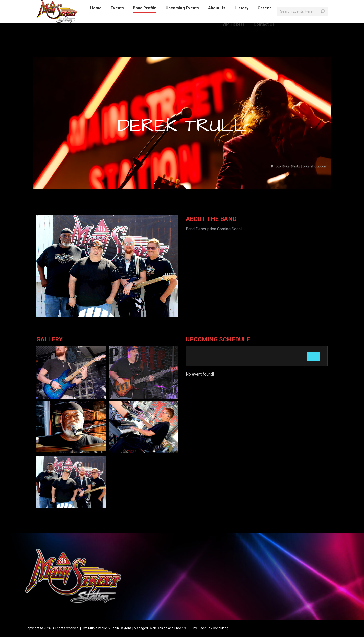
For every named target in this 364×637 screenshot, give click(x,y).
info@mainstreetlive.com (101, 5)
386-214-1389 (62, 5)
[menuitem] (96, 17)
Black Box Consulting (213, 628)
